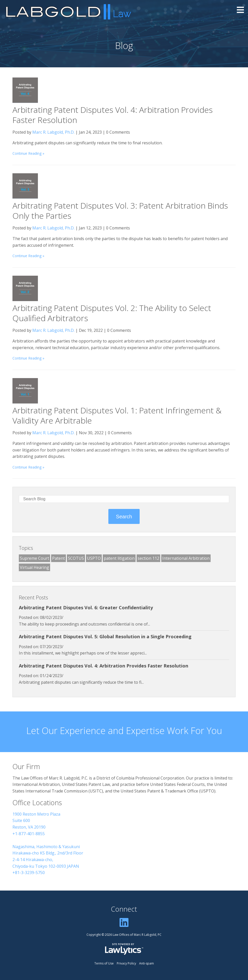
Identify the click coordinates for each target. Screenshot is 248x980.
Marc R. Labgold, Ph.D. (53, 132)
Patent (59, 558)
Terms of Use (104, 963)
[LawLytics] (124, 949)
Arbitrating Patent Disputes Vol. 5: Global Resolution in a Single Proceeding (105, 636)
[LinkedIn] (124, 922)
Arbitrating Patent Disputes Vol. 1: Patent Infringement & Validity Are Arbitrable (117, 415)
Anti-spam (147, 963)
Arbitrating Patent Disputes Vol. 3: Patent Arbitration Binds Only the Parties (120, 211)
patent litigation (119, 558)
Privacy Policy (126, 963)
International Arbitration (186, 558)
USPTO (94, 558)
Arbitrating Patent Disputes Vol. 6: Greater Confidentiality (86, 608)
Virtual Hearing (34, 567)
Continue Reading (27, 153)
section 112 (148, 558)
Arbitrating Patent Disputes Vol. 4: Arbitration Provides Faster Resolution (113, 115)
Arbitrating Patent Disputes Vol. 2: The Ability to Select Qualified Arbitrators (112, 313)
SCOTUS (76, 558)
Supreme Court (34, 558)
